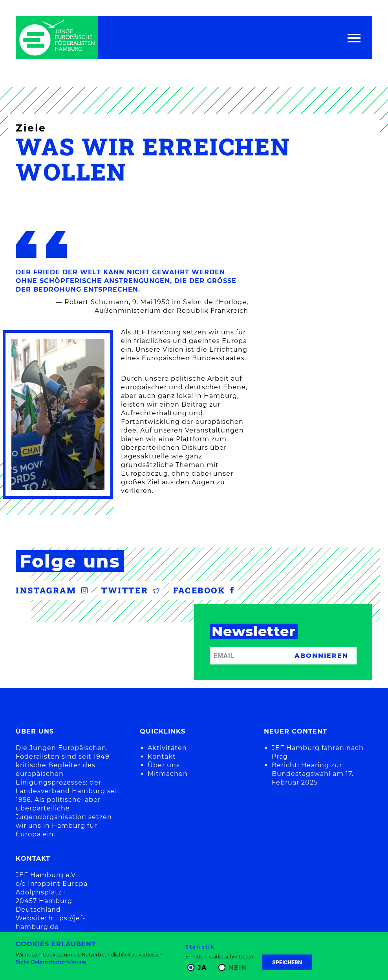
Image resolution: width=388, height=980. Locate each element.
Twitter (130, 590)
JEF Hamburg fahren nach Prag (318, 752)
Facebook (203, 590)
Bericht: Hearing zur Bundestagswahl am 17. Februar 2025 (313, 774)
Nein (238, 968)
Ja (202, 968)
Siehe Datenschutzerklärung (51, 962)
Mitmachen (168, 774)
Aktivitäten (167, 748)
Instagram (52, 590)
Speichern (287, 962)
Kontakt (162, 756)
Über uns (164, 765)
